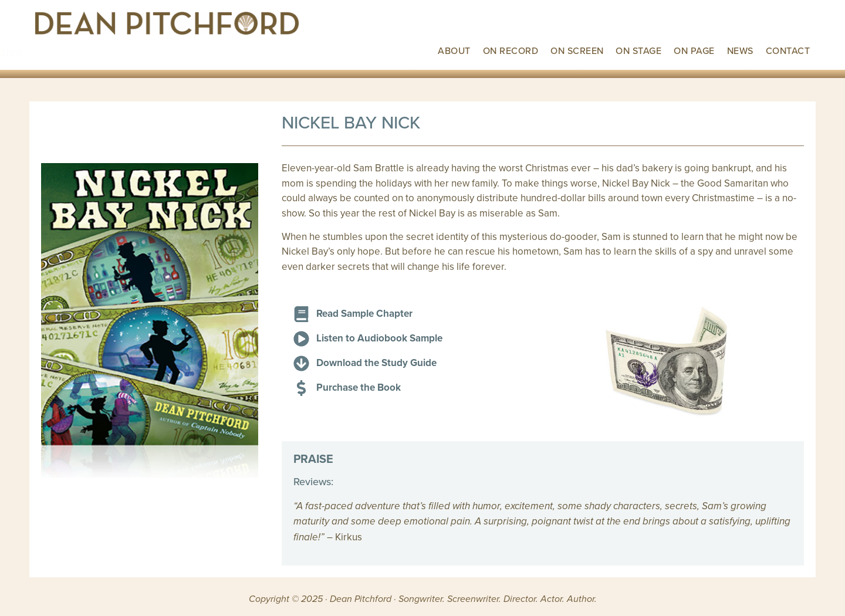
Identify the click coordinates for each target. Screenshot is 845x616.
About (454, 50)
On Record (511, 50)
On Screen (577, 50)
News (740, 50)
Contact (788, 50)
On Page (694, 50)
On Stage (638, 50)
